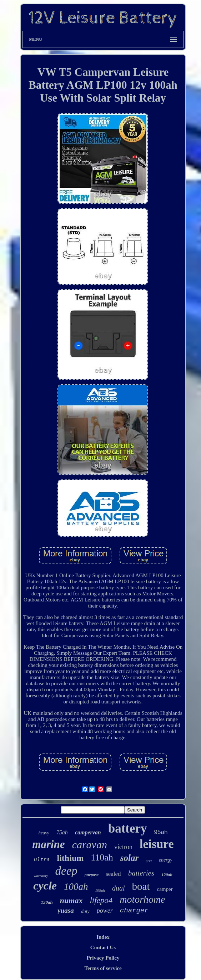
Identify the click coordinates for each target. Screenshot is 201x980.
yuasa (66, 910)
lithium (71, 858)
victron (123, 847)
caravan (90, 845)
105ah (100, 890)
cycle (45, 886)
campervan (88, 832)
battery (128, 828)
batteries (141, 873)
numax (71, 900)
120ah (167, 875)
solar (129, 858)
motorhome (142, 899)
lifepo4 (101, 900)
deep (66, 871)
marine (48, 844)
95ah (161, 832)
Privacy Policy (103, 958)
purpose (92, 875)
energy (166, 860)
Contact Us (103, 947)
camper (165, 889)
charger (134, 911)
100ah (76, 887)
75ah (62, 832)
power (105, 911)
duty (85, 911)
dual (119, 888)
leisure (157, 844)
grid (149, 861)
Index (103, 937)
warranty (41, 876)
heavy (44, 833)
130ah (47, 902)
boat (141, 886)
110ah (102, 857)
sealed (113, 874)
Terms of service (103, 968)
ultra (42, 860)
